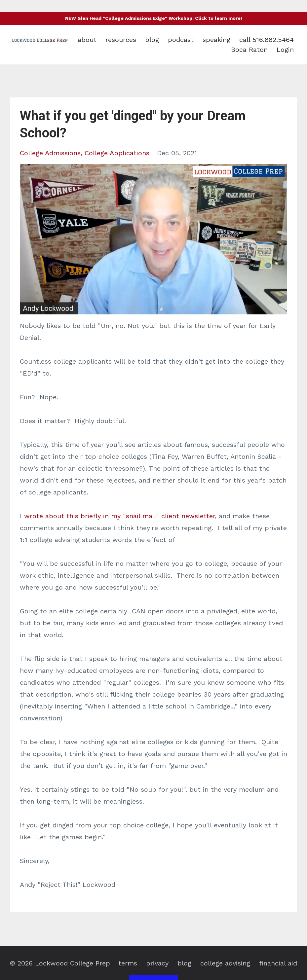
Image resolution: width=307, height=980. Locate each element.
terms (128, 963)
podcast (181, 40)
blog (152, 40)
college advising (225, 963)
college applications (117, 153)
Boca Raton (249, 50)
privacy (157, 963)
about (87, 40)
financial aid (278, 963)
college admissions (50, 153)
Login (285, 50)
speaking (216, 40)
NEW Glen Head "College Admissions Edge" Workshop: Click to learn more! (153, 18)
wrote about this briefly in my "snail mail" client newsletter (119, 516)
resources (121, 40)
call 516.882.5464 (267, 40)
